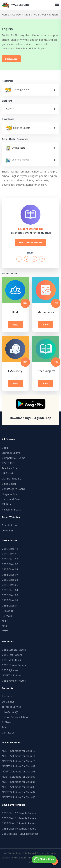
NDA (5, 626)
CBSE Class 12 (10, 549)
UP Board (7, 473)
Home (5, 15)
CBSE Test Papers (12, 655)
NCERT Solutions (12, 675)
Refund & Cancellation (15, 717)
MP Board (8, 504)
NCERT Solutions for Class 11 (19, 756)
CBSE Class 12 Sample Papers (19, 813)
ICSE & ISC (8, 463)
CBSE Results (9, 834)
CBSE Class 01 (10, 606)
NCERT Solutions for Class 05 (19, 787)
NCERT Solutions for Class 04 (19, 792)
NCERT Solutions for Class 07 (19, 777)
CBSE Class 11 (10, 554)
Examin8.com (10, 525)
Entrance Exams (11, 453)
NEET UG (7, 621)
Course (16, 15)
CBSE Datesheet (29, 834)
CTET (5, 631)
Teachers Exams (11, 468)
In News (7, 722)
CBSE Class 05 (10, 585)
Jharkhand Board (12, 499)
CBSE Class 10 (10, 559)
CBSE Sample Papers (14, 650)
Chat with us (44, 859)
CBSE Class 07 (10, 575)
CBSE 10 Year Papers (14, 665)
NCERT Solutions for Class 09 (19, 766)
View (15, 325)
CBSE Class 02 (10, 600)
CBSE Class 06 (10, 580)
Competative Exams (13, 458)
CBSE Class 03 (10, 595)
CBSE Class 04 (10, 590)
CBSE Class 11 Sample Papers (19, 818)
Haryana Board (11, 494)
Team (5, 727)
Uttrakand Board (12, 479)
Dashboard (11, 59)
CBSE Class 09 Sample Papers (19, 829)
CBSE (27, 15)
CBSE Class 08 (10, 569)
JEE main (7, 616)
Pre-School (40, 15)
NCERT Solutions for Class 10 (19, 761)
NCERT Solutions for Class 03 (19, 797)
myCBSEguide (16, 5)
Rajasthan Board (12, 510)
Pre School (8, 611)
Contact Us (8, 733)
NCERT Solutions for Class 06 (19, 782)
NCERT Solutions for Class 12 (19, 751)
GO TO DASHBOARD (30, 242)
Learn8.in (7, 530)
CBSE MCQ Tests (11, 660)
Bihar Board (9, 484)
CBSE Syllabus (10, 670)
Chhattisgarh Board (13, 489)
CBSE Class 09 (10, 564)
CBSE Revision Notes (14, 681)
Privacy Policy (10, 712)
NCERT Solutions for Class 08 (19, 772)
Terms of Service (11, 707)
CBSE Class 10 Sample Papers (19, 823)
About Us (7, 696)
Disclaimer (8, 702)
